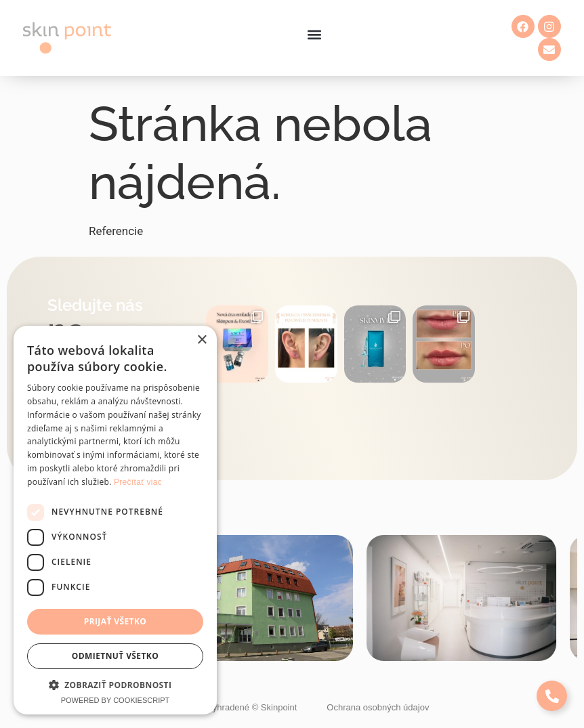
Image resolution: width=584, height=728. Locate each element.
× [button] (202, 340)
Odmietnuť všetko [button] (115, 656)
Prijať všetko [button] (116, 621)
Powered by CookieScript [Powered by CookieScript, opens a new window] (116, 700)
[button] (315, 35)
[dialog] (115, 520)
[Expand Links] (552, 696)
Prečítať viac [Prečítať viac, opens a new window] (138, 482)
